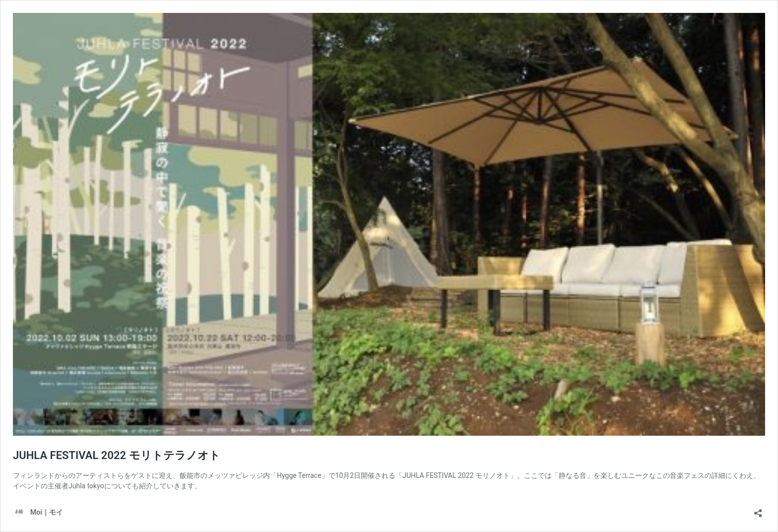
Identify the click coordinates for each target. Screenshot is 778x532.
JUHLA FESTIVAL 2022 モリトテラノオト (117, 455)
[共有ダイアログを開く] (758, 510)
